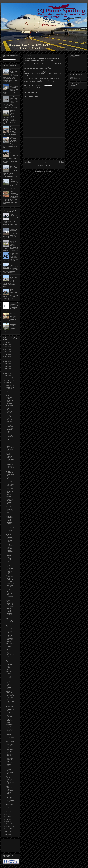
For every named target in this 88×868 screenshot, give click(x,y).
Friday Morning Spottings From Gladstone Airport (10, 753)
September (9, 385)
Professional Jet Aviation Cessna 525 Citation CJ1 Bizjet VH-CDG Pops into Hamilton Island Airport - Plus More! (11, 234)
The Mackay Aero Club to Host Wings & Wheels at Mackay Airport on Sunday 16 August (11, 317)
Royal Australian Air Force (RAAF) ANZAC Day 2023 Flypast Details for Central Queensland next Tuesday (10, 184)
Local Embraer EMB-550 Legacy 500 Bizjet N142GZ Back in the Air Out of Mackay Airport (10, 257)
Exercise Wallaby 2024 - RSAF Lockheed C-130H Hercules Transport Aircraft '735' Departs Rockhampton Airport (11, 281)
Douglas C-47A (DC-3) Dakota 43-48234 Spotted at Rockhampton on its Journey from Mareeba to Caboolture (10, 143)
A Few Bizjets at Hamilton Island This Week (10, 807)
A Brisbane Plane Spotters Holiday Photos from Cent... (10, 629)
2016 (6, 366)
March (8, 824)
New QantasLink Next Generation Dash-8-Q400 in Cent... (10, 665)
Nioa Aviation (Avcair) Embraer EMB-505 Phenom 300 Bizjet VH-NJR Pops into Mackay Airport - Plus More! (11, 268)
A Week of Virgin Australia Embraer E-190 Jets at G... (10, 510)
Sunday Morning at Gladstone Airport (9, 621)
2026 (6, 342)
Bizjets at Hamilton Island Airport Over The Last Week (10, 419)
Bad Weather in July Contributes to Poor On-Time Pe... (10, 728)
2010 (6, 834)
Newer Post (27, 162)
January (9, 829)
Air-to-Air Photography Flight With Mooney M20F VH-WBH (10, 429)
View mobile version (44, 165)
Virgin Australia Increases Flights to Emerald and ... (10, 390)
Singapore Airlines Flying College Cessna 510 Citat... (10, 675)
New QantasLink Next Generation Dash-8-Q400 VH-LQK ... (10, 568)
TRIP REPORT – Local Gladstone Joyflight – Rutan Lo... (10, 771)
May (7, 819)
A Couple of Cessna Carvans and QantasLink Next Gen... (10, 603)
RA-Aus (39, 88)
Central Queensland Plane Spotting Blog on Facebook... (10, 548)
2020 (6, 357)
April (8, 821)
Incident (30, 88)
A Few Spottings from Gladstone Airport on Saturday (9, 399)
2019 (6, 359)
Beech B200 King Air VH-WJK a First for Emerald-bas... (10, 736)
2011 (6, 832)
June (8, 817)
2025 (6, 344)
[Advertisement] (44, 148)
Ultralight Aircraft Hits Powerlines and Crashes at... (10, 466)
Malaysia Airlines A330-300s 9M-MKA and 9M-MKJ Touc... (10, 500)
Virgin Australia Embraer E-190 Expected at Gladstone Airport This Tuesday (11, 307)
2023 (6, 349)
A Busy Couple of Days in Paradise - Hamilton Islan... (10, 744)
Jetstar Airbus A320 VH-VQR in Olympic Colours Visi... (10, 762)
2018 (6, 361)
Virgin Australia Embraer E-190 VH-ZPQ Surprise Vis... (10, 655)
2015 (6, 369)
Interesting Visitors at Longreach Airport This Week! (10, 638)
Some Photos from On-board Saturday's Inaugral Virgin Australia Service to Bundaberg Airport (10, 89)
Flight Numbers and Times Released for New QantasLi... (10, 587)
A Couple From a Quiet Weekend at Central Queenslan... (10, 709)
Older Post (61, 162)
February (9, 826)
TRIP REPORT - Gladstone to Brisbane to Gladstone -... (10, 529)
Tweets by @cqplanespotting (75, 78)
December (9, 378)
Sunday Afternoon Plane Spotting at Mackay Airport (10, 790)
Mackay (34, 88)
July (7, 814)
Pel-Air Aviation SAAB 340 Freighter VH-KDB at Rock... (10, 647)
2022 (6, 352)
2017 (6, 364)
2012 (6, 376)
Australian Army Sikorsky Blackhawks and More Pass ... (10, 538)
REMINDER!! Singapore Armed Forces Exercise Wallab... (10, 520)
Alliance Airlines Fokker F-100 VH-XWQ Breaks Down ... (10, 457)
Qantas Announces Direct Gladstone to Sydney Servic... (10, 685)
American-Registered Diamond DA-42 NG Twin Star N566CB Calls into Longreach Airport (10, 131)
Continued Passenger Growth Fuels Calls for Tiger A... (10, 578)
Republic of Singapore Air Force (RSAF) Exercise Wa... (9, 558)
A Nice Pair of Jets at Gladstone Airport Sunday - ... (10, 491)
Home (44, 162)
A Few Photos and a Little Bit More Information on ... (10, 595)
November (9, 380)
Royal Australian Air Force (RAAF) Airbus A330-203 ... (10, 780)
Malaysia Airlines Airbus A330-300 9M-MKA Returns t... (10, 448)
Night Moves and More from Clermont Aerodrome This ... (10, 719)
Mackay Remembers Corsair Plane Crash (10, 702)
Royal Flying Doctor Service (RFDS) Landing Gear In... (9, 409)
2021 (6, 354)
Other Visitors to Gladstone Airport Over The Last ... (10, 483)
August (8, 812)
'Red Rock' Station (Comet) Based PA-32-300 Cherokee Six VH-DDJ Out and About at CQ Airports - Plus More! (10, 246)
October (9, 383)
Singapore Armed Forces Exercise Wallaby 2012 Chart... (10, 612)
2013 (6, 373)
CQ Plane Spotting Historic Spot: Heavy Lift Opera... (10, 799)
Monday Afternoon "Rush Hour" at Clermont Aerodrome (10, 694)
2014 (6, 371)
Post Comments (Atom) (47, 171)
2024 (6, 347)
